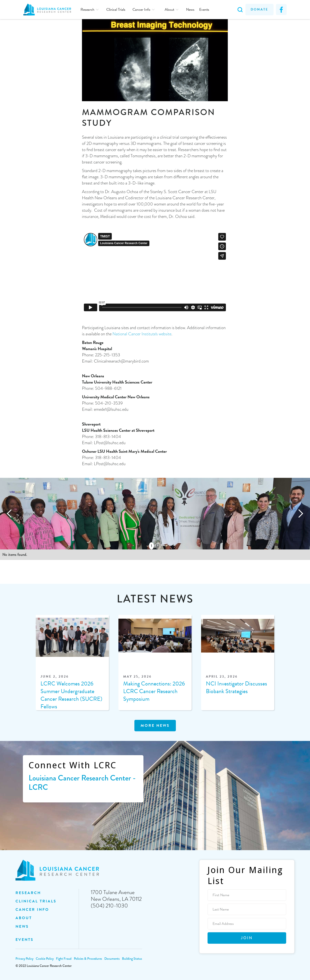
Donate (259, 9)
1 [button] (151, 546)
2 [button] (158, 546)
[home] (50, 10)
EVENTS (25, 940)
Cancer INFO (32, 910)
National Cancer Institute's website (142, 334)
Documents (112, 959)
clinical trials (36, 901)
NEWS (22, 927)
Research (28, 893)
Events (204, 10)
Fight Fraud (64, 959)
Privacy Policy (24, 959)
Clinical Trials (116, 10)
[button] (90, 10)
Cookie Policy (45, 959)
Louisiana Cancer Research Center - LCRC (82, 783)
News (190, 10)
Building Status (132, 959)
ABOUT (24, 918)
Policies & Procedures (88, 959)
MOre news (155, 726)
